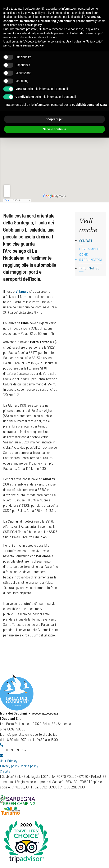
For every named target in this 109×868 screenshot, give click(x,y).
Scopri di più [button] (54, 119)
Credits (5, 771)
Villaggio (22, 291)
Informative (89, 268)
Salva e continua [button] (54, 129)
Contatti (86, 241)
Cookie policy (29, 766)
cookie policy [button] (33, 25)
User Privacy (9, 761)
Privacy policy (10, 766)
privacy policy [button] (34, 13)
